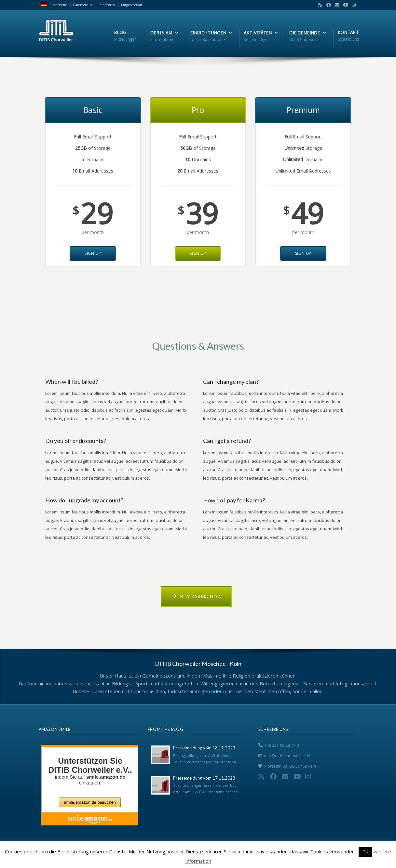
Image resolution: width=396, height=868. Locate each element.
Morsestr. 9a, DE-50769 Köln (290, 766)
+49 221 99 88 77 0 (281, 745)
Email (335, 5)
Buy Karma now (196, 596)
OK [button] (365, 852)
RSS (319, 5)
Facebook (327, 5)
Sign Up (93, 253)
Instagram (352, 5)
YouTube (344, 5)
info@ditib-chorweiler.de (287, 756)
